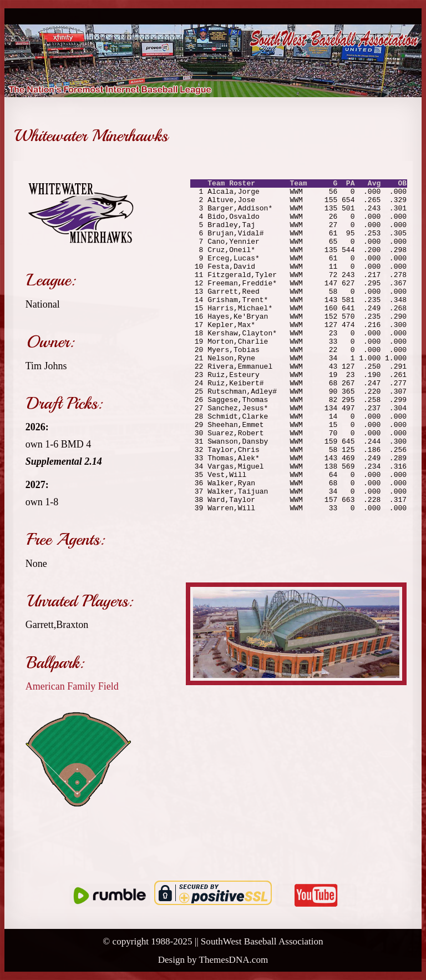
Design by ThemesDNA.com (213, 960)
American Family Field (72, 686)
